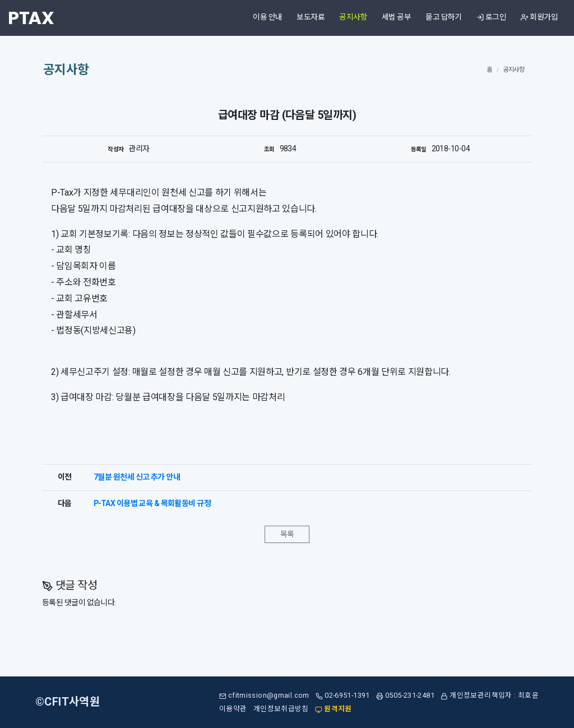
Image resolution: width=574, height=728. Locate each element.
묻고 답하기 (444, 17)
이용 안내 (267, 17)
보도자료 (311, 17)
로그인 (491, 17)
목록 (287, 534)
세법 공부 (396, 17)
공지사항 (353, 17)
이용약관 (233, 709)
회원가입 (539, 17)
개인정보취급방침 (281, 709)
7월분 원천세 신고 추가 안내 (137, 477)
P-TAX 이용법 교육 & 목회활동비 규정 (152, 504)
